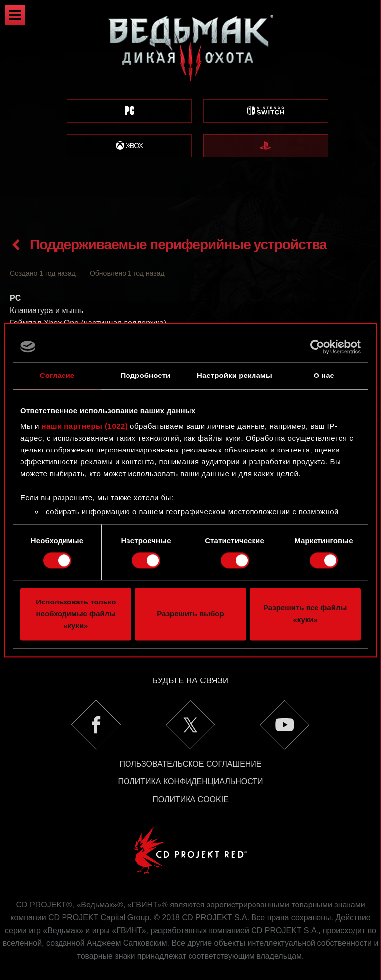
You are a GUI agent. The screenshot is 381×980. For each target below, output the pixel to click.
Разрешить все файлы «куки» (305, 614)
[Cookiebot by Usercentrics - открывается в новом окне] (317, 347)
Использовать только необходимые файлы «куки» (76, 614)
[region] (190, 99)
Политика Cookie (190, 775)
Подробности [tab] (146, 375)
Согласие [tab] (57, 375)
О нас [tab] (324, 375)
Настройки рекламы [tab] (235, 375)
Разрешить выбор (190, 614)
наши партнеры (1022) (85, 426)
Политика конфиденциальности (191, 757)
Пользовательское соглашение (190, 740)
